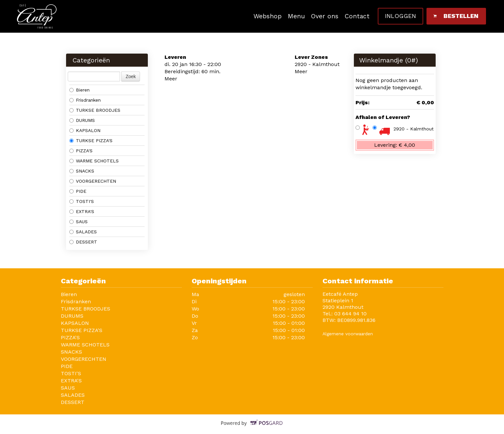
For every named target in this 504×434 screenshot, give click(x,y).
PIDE (78, 191)
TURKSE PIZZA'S (91, 141)
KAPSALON (85, 130)
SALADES (83, 232)
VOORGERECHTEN (93, 181)
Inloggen (400, 16)
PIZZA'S (81, 151)
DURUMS (82, 120)
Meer (171, 79)
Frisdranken (85, 100)
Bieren (79, 90)
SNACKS (82, 171)
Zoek (131, 76)
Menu (296, 16)
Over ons (325, 16)
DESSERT (83, 242)
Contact (357, 16)
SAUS (78, 222)
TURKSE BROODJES (95, 110)
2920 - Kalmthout (414, 129)
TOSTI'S (82, 201)
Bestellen (456, 16)
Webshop (268, 16)
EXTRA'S (82, 211)
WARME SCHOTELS (94, 161)
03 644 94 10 (350, 314)
